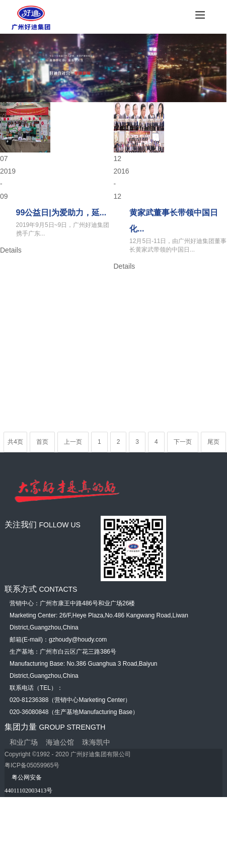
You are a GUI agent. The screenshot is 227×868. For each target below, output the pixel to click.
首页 (42, 442)
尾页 (213, 442)
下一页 (183, 442)
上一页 (73, 442)
